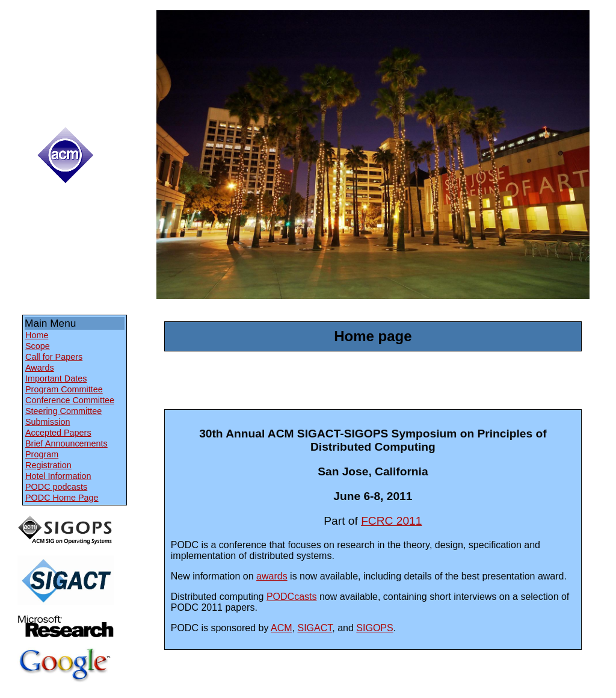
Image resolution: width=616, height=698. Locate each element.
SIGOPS (374, 628)
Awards (40, 368)
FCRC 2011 (391, 521)
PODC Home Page (62, 498)
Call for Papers (54, 357)
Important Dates (56, 378)
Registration (48, 465)
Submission (48, 422)
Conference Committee (70, 400)
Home (37, 335)
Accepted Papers (58, 433)
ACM (282, 628)
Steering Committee (63, 411)
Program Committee (64, 389)
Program (42, 454)
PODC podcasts (56, 487)
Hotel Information (58, 476)
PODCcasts (292, 597)
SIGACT (315, 628)
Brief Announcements (66, 443)
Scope (38, 346)
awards (272, 576)
